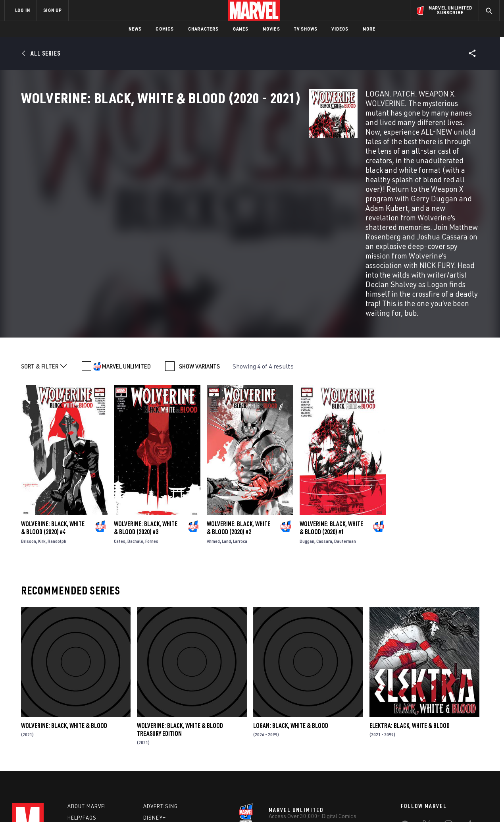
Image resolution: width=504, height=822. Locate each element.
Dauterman (345, 448)
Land (226, 448)
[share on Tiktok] (405, 770)
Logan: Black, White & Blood (291, 632)
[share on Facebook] (405, 736)
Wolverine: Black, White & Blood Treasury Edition (180, 636)
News (135, 29)
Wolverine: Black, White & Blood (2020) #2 (239, 434)
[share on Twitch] (470, 753)
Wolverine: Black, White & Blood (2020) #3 (146, 434)
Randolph (57, 448)
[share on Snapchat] (427, 753)
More (369, 29)
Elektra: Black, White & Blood (410, 632)
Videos (340, 29)
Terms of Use (65, 803)
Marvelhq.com (164, 739)
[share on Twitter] (427, 736)
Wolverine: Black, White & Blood (64, 632)
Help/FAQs (82, 727)
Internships (85, 750)
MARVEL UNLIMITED (126, 273)
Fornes (152, 448)
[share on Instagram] (448, 736)
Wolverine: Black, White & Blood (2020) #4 (53, 434)
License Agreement (339, 803)
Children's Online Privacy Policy (277, 803)
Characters (203, 29)
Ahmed (213, 448)
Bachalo (135, 448)
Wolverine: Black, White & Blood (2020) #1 (331, 434)
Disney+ (155, 727)
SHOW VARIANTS (199, 273)
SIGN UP (52, 10)
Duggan (307, 448)
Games (241, 29)
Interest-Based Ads (389, 803)
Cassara (324, 448)
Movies (271, 29)
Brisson (29, 448)
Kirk (42, 448)
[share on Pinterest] (448, 753)
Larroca (240, 448)
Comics (164, 29)
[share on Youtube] (405, 753)
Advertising (161, 716)
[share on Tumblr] (470, 736)
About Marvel (87, 716)
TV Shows (306, 29)
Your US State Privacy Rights (154, 803)
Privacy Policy (101, 803)
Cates (120, 448)
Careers (80, 739)
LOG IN (23, 10)
